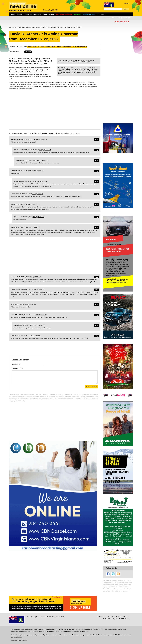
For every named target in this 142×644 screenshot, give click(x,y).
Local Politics (48, 14)
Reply (96, 139)
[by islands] (126, 18)
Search (125, 9)
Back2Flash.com (124, 619)
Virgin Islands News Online (26, 27)
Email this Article (14, 52)
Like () (38, 139)
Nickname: (16, 364)
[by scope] (116, 18)
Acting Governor (45, 47)
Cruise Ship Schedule (48, 617)
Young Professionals (32, 14)
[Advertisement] (55, 109)
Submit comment (91, 387)
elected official (67, 47)
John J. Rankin (56, 47)
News (20, 14)
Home (13, 14)
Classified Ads (60, 617)
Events (38, 617)
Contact (127, 3)
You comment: (18, 368)
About (104, 14)
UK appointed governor (80, 47)
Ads (98, 14)
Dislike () (44, 139)
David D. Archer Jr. (33, 47)
